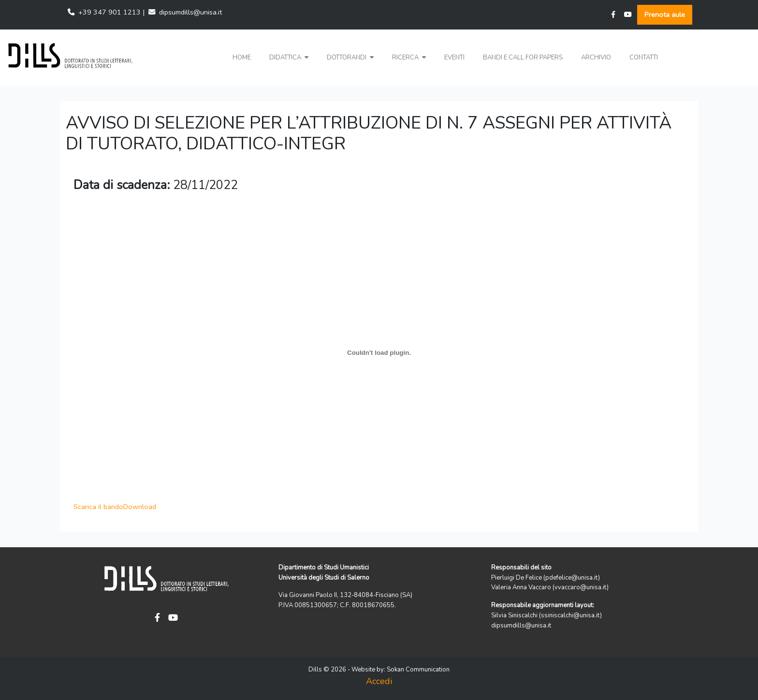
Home (242, 58)
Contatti (644, 58)
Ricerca (409, 58)
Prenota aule (665, 15)
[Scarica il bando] (379, 353)
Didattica (289, 58)
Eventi (454, 58)
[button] (289, 58)
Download (140, 507)
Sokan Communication (418, 670)
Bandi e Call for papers (523, 58)
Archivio (596, 58)
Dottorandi (350, 58)
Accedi (379, 681)
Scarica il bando (98, 507)
